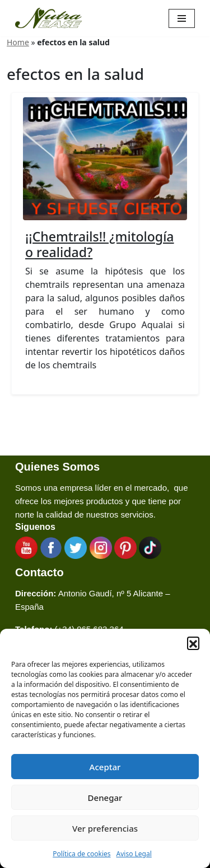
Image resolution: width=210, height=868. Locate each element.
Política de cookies (81, 854)
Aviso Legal (134, 854)
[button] (193, 643)
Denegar (105, 798)
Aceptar (105, 767)
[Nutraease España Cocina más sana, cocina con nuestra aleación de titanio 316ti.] (49, 18)
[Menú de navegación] (182, 18)
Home (18, 42)
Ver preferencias (105, 828)
